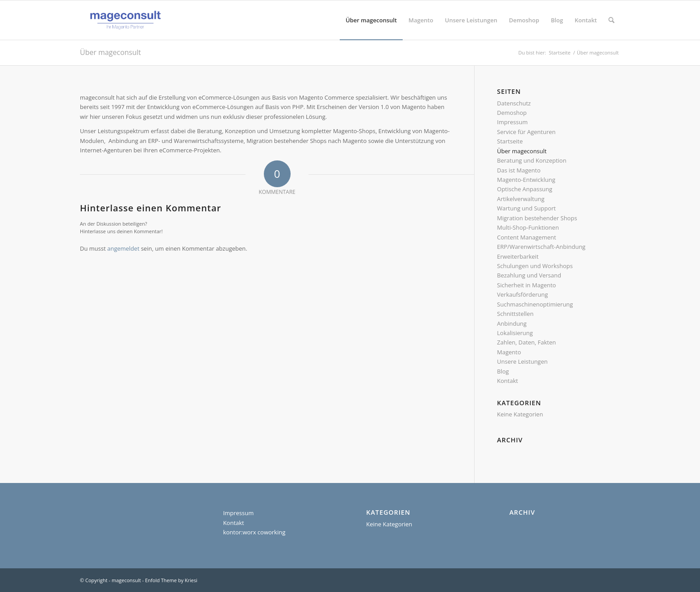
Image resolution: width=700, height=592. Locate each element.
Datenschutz (514, 103)
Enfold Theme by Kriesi (171, 580)
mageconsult (126, 580)
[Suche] (611, 20)
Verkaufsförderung (522, 294)
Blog (503, 371)
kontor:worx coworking (254, 532)
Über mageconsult (110, 52)
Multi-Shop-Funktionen (528, 227)
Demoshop (512, 113)
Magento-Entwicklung (526, 180)
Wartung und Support (526, 208)
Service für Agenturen (526, 132)
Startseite (510, 141)
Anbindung (512, 323)
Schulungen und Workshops (535, 266)
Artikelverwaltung (521, 199)
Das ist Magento (519, 170)
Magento (509, 352)
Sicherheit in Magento (526, 285)
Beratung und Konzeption (531, 160)
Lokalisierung (515, 333)
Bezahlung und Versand (529, 275)
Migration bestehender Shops (537, 218)
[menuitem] (371, 20)
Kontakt (507, 381)
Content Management (526, 237)
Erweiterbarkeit (518, 256)
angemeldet (123, 248)
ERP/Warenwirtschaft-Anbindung (541, 247)
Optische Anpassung (525, 189)
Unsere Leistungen (522, 361)
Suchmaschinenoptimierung (535, 304)
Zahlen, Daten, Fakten (526, 342)
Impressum (512, 122)
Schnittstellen (515, 314)
